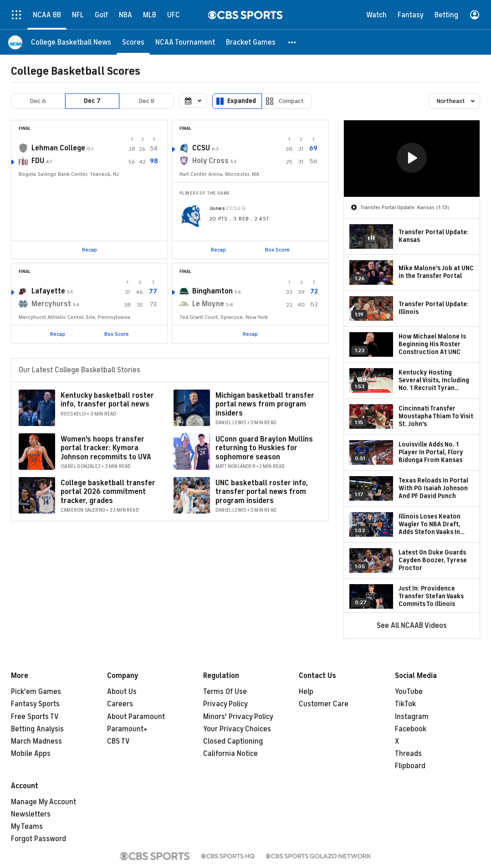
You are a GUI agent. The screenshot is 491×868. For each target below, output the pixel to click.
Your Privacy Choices (237, 729)
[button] (292, 42)
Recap (90, 250)
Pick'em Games (36, 692)
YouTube (409, 692)
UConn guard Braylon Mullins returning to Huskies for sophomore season (264, 448)
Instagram (412, 717)
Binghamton (212, 291)
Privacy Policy (225, 704)
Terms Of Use (225, 692)
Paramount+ (127, 729)
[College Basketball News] (71, 42)
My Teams (27, 827)
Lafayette (48, 291)
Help (306, 692)
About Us (122, 692)
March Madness (36, 741)
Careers (120, 704)
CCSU (201, 148)
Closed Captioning (233, 741)
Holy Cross (210, 161)
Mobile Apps (31, 754)
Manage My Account (43, 802)
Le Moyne (208, 304)
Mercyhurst (51, 304)
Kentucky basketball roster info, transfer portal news (107, 400)
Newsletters (31, 814)
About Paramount (136, 717)
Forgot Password (38, 839)
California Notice (230, 754)
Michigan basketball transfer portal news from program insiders (265, 404)
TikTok (405, 704)
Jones (217, 208)
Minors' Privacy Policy (238, 717)
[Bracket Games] (251, 42)
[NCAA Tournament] (185, 42)
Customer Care (324, 704)
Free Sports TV (35, 717)
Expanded (242, 101)
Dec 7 (92, 101)
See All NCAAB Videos (412, 626)
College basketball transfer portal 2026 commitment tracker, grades (108, 492)
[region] (412, 159)
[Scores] (133, 42)
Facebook (411, 729)
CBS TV (118, 741)
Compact (291, 101)
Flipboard (410, 766)
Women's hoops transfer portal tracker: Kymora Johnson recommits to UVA (106, 448)
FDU (38, 161)
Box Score (277, 250)
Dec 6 (38, 101)
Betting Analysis (37, 729)
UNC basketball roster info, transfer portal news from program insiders (262, 492)
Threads (408, 754)
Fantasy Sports (35, 704)
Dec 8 (147, 101)
